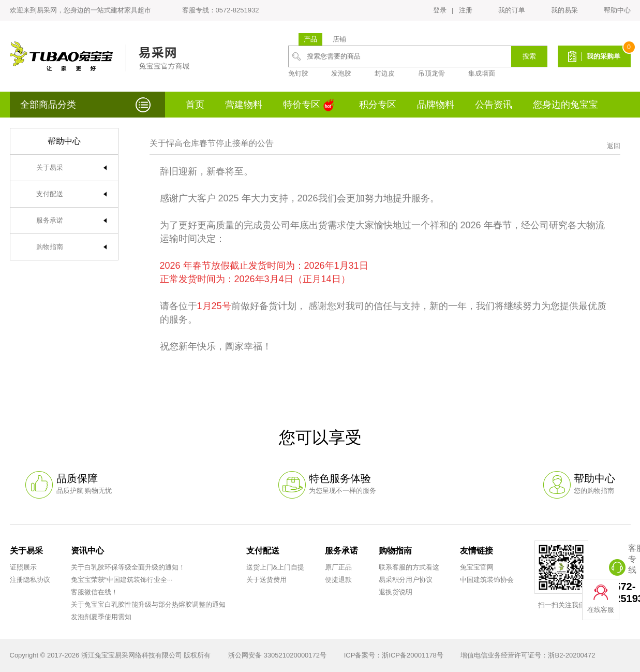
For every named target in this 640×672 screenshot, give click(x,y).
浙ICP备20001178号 (413, 655)
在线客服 (601, 610)
